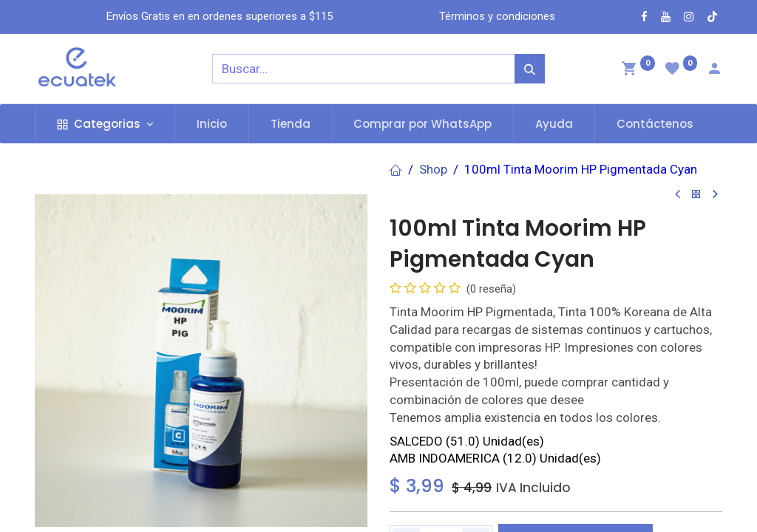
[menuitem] (212, 124)
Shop (433, 169)
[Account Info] (714, 70)
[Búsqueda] (530, 69)
